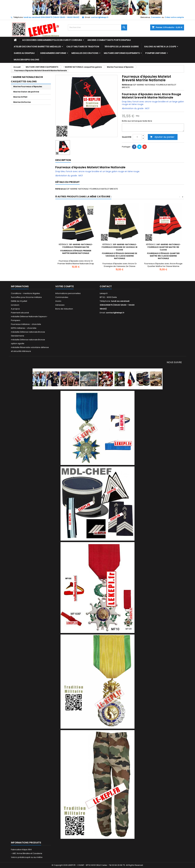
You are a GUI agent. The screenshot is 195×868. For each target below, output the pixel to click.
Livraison (15, 305)
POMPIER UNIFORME (156, 53)
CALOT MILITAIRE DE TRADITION (83, 47)
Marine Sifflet (20, 97)
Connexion (156, 17)
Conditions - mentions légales (25, 293)
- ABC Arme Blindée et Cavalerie (27, 853)
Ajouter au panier (162, 137)
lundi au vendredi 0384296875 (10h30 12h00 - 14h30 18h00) (51, 17)
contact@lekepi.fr (100, 17)
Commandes (62, 297)
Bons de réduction (64, 309)
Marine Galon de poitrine (26, 92)
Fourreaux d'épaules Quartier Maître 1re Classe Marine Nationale (163, 256)
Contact (106, 286)
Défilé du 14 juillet (19, 301)
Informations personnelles (68, 293)
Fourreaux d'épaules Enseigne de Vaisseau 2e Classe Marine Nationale (120, 256)
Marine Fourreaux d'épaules (28, 87)
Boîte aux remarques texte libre (137, 121)
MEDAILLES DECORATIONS (85, 53)
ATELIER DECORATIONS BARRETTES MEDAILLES (37, 47)
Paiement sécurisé (20, 313)
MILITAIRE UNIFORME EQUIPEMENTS (122, 53)
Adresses (60, 305)
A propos (15, 309)
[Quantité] (137, 137)
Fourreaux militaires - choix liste (26, 324)
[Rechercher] (97, 27)
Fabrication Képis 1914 (21, 850)
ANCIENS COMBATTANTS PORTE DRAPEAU (109, 40)
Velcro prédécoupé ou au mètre (27, 857)
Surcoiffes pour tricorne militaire (26, 297)
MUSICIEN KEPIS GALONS (26, 60)
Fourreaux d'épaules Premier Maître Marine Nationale (76, 252)
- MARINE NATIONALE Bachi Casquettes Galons (27, 79)
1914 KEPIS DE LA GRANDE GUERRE (122, 47)
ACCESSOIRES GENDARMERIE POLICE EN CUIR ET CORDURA (52, 40)
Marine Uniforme (22, 102)
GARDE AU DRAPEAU (24, 53)
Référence (127, 85)
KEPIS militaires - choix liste (24, 328)
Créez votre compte (174, 17)
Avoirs (58, 301)
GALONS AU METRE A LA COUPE (160, 47)
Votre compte (65, 286)
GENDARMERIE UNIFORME (53, 53)
